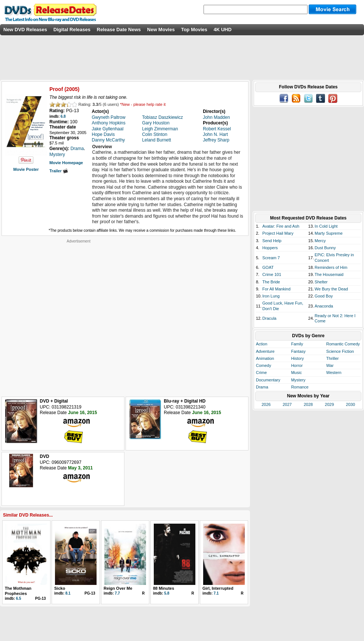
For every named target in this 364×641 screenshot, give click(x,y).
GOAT (268, 267)
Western (334, 372)
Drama (262, 387)
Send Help (272, 241)
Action (262, 344)
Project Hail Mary (278, 233)
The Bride (271, 282)
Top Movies (194, 30)
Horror (297, 365)
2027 (287, 404)
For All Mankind (276, 289)
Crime (261, 372)
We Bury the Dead (331, 289)
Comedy (264, 365)
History (298, 358)
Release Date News (119, 30)
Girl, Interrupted (218, 588)
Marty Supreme (329, 233)
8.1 (68, 593)
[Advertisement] (75, 319)
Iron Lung (271, 296)
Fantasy (298, 351)
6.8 (63, 116)
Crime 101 (272, 274)
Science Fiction (340, 351)
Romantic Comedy (343, 344)
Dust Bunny (325, 248)
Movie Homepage (66, 163)
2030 (350, 404)
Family (297, 344)
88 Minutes (164, 588)
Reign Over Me (118, 588)
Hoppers (270, 248)
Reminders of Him (331, 267)
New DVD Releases (25, 30)
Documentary (268, 380)
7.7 (117, 593)
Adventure (265, 351)
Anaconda (324, 306)
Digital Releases (72, 30)
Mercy (320, 241)
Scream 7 (271, 258)
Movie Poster (26, 169)
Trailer (59, 171)
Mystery (298, 380)
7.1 (216, 593)
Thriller (332, 358)
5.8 (167, 593)
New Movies (161, 30)
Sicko (60, 588)
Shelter (321, 282)
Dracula (269, 318)
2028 (308, 404)
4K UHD (222, 30)
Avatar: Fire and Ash (281, 226)
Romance (300, 387)
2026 (266, 404)
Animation (265, 358)
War (330, 365)
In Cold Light (326, 226)
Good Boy (324, 296)
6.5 (19, 598)
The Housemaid (329, 274)
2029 (329, 404)
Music (297, 372)
